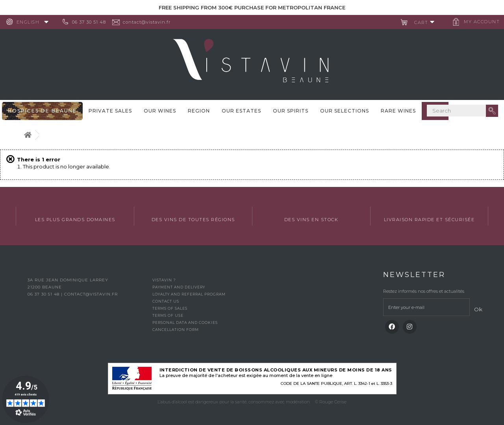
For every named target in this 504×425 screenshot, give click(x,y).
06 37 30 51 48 (92, 22)
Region (199, 111)
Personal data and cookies (185, 322)
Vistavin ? (164, 280)
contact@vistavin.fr (150, 22)
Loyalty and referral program (189, 294)
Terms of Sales (170, 308)
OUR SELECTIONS (345, 111)
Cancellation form (176, 330)
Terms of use (168, 315)
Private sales (110, 111)
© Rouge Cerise (331, 402)
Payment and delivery (179, 287)
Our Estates (241, 111)
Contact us (166, 301)
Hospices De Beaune (42, 111)
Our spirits (291, 111)
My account (479, 22)
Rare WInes (398, 111)
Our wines (160, 111)
